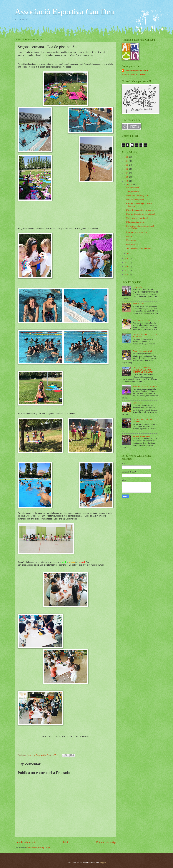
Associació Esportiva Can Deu (65, 12)
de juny (130, 253)
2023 (127, 165)
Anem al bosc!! (139, 304)
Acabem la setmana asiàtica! (143, 351)
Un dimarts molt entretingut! (137, 218)
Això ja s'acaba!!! (133, 192)
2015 (127, 270)
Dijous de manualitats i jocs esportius (140, 210)
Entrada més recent (25, 842)
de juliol (130, 184)
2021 (127, 173)
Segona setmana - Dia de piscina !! (139, 248)
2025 (127, 157)
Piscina (129, 236)
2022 (127, 169)
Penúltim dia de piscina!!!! (136, 200)
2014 (127, 275)
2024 (127, 161)
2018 (127, 258)
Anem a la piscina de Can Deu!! (145, 386)
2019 (127, 181)
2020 (127, 177)
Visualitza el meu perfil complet (134, 74)
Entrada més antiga (106, 842)
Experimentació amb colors (137, 232)
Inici (65, 842)
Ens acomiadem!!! (133, 188)
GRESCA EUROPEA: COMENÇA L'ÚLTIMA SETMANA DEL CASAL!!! (144, 370)
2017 (127, 263)
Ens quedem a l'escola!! (142, 320)
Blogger (102, 863)
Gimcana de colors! (134, 244)
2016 (127, 267)
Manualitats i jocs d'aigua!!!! (137, 196)
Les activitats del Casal (142, 436)
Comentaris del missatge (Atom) (38, 848)
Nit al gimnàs (131, 240)
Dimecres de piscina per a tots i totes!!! (141, 214)
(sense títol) (137, 287)
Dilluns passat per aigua (135, 222)
